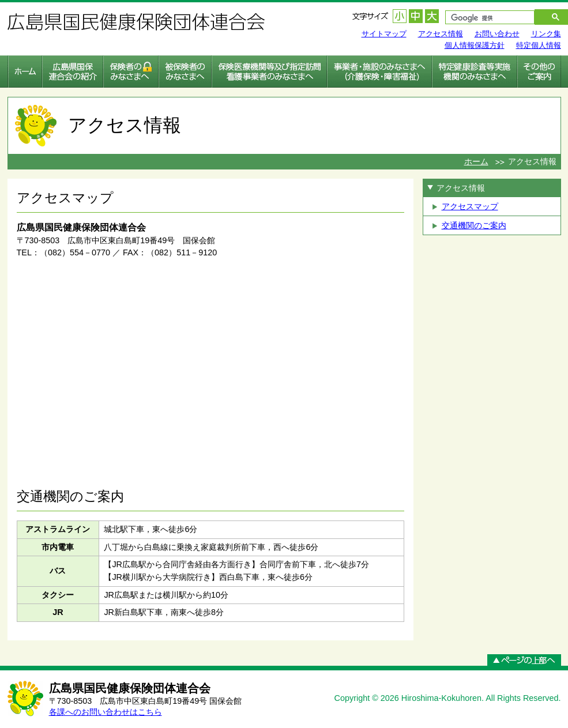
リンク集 (546, 34)
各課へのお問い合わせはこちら (106, 712)
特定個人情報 (539, 45)
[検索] (484, 18)
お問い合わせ (497, 34)
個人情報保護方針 (475, 45)
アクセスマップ (470, 206)
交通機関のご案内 (474, 225)
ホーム (476, 161)
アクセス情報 (441, 34)
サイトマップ (384, 34)
